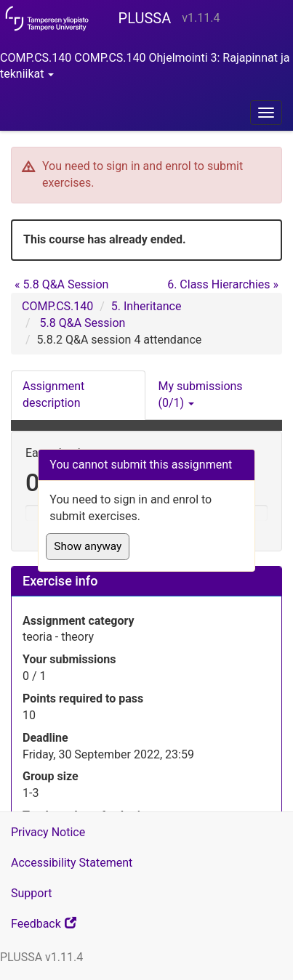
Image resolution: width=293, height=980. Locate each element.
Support (31, 893)
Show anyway (88, 546)
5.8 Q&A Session (61, 284)
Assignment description (53, 394)
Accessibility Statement (72, 863)
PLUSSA (145, 18)
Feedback (62, 927)
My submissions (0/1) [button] (201, 394)
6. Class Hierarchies (223, 284)
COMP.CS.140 (57, 306)
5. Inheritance (146, 306)
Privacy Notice (48, 832)
